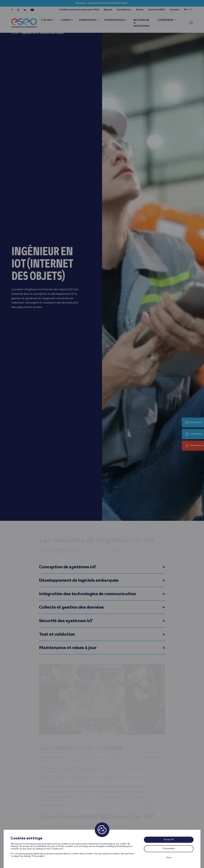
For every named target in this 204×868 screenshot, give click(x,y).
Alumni (140, 10)
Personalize (169, 849)
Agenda (108, 10)
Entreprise (166, 20)
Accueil (15, 33)
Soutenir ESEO (157, 10)
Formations (88, 20)
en (191, 10)
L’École (47, 20)
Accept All (169, 840)
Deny (169, 858)
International (115, 20)
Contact (175, 10)
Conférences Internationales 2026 (79, 10)
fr (186, 10)
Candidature (124, 10)
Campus (66, 20)
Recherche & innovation (141, 23)
